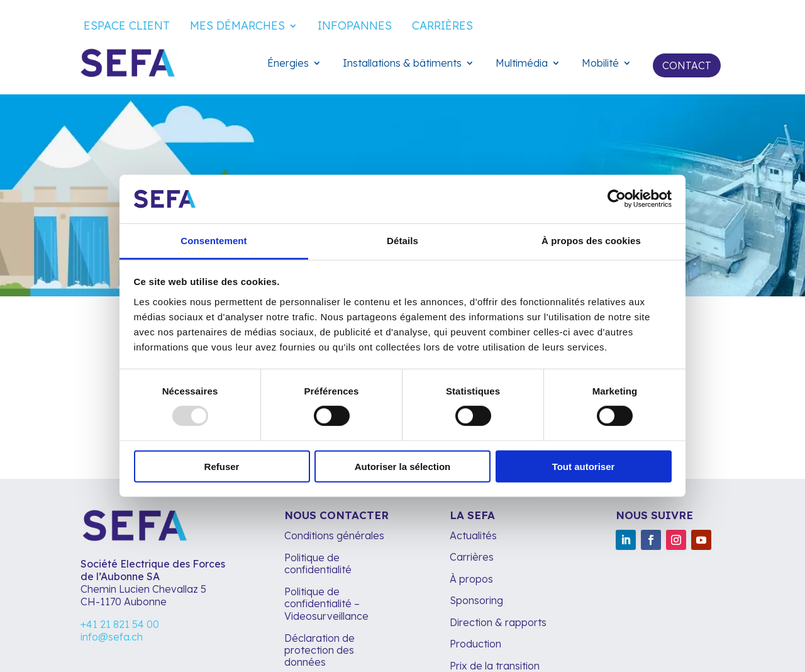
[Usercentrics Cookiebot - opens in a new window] (617, 199)
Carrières (442, 27)
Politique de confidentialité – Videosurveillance (326, 603)
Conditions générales (334, 535)
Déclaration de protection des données (319, 650)
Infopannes (355, 27)
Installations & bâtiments (402, 64)
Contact (687, 65)
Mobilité (600, 64)
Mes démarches (237, 27)
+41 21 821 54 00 (120, 624)
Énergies (288, 64)
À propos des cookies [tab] (591, 241)
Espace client (127, 27)
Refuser (222, 466)
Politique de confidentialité (318, 563)
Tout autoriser (584, 466)
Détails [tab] (402, 241)
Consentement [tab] (214, 241)
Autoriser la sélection (403, 466)
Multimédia (522, 64)
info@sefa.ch (112, 637)
